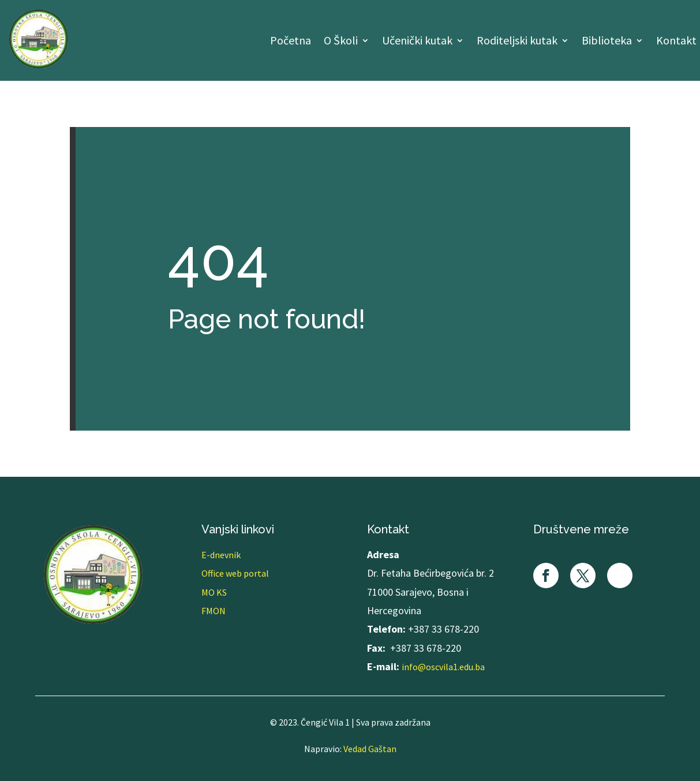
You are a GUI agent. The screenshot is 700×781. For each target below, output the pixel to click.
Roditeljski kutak (517, 42)
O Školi (341, 42)
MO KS (214, 592)
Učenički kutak (417, 42)
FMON (214, 611)
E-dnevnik (221, 555)
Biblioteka (607, 42)
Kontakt (676, 42)
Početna (291, 42)
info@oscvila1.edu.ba (443, 667)
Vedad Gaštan (370, 749)
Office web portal (235, 573)
